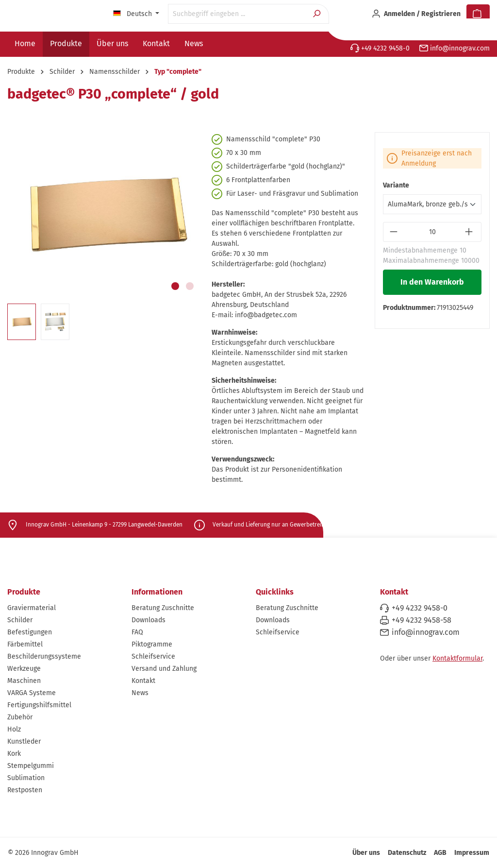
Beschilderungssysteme (44, 656)
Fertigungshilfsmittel (39, 705)
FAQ (137, 632)
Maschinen (24, 681)
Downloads (149, 620)
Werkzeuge (24, 669)
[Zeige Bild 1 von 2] (175, 286)
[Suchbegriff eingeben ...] (237, 14)
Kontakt (143, 681)
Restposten (25, 790)
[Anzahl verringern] (394, 232)
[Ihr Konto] (416, 14)
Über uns (366, 853)
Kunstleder (24, 741)
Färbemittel (25, 644)
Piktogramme (152, 644)
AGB (440, 853)
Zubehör (20, 717)
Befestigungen (30, 632)
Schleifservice (153, 656)
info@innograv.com (455, 48)
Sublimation (26, 778)
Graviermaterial (32, 608)
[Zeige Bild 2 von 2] (190, 286)
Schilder (20, 620)
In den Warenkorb (432, 282)
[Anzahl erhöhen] (470, 232)
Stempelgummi (31, 766)
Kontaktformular (457, 658)
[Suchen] (318, 14)
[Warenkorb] (478, 14)
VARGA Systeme (32, 693)
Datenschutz (407, 853)
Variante (396, 185)
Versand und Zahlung (164, 669)
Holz (14, 729)
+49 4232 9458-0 (380, 48)
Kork (14, 754)
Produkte (24, 592)
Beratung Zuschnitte (163, 608)
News (140, 693)
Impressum (472, 853)
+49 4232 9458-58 (422, 620)
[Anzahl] (432, 232)
